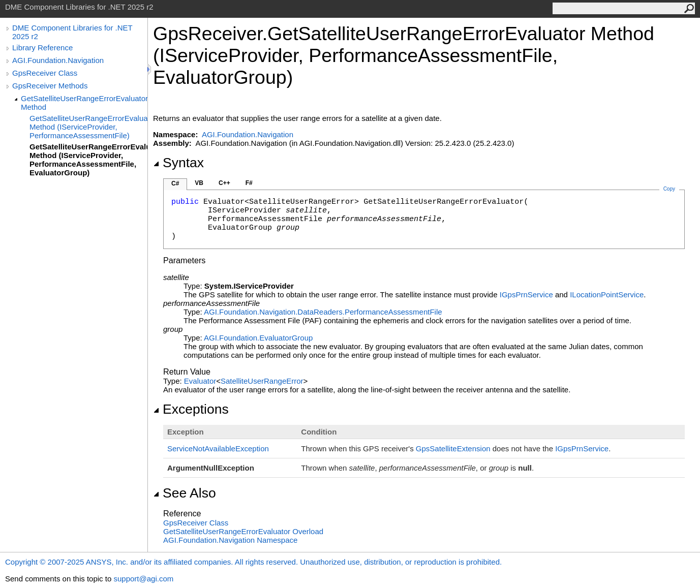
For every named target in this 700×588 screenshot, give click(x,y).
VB (199, 183)
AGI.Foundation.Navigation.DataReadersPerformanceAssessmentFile (323, 312)
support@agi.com (143, 579)
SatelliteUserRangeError (262, 381)
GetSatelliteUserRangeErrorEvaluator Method (84, 103)
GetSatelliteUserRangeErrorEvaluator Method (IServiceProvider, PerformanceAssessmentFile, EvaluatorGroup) (88, 160)
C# (175, 183)
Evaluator (200, 381)
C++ (224, 183)
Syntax (178, 163)
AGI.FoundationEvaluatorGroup (258, 338)
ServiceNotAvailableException (218, 448)
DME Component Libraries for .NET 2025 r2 (72, 32)
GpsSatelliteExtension (453, 448)
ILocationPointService (607, 295)
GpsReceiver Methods (50, 86)
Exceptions (191, 409)
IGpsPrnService (526, 295)
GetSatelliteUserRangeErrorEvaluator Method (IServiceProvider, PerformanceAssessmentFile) (88, 127)
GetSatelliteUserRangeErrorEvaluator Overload (243, 531)
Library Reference (42, 48)
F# (249, 183)
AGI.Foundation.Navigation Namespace (230, 540)
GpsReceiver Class (45, 73)
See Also (185, 493)
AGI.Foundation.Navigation (58, 60)
